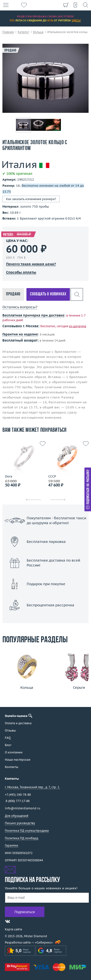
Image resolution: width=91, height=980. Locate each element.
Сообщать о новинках (48, 294)
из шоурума (78, 326)
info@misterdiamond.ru (23, 808)
